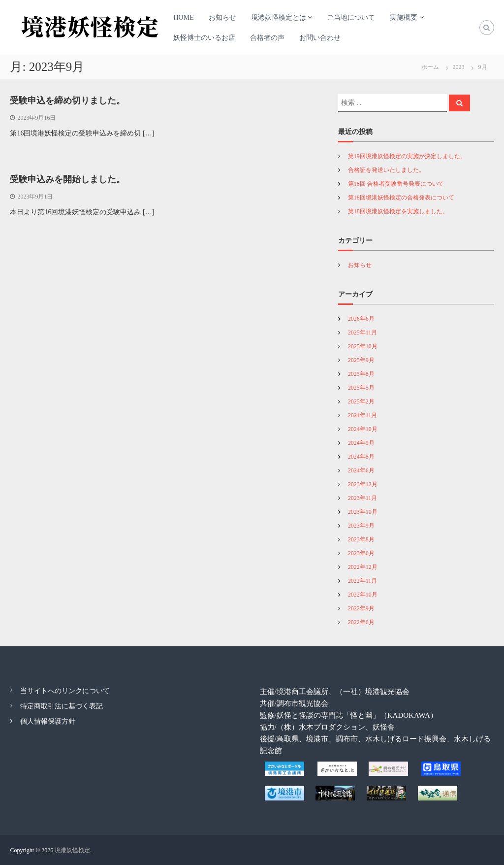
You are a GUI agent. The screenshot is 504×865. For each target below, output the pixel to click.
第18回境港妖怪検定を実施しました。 (398, 211)
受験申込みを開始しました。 (67, 179)
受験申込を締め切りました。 (67, 100)
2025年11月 (363, 333)
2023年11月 (363, 498)
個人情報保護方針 (48, 721)
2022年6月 (361, 622)
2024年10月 (363, 429)
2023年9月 (361, 526)
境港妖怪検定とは (279, 17)
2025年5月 (361, 388)
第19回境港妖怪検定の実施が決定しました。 (407, 156)
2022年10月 (363, 595)
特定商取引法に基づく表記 (62, 706)
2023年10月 (363, 512)
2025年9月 (361, 360)
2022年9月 (361, 608)
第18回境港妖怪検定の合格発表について (401, 198)
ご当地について (351, 17)
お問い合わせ (320, 38)
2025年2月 (361, 401)
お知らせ (222, 17)
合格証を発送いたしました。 (386, 170)
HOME (183, 17)
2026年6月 (361, 319)
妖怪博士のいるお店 (204, 38)
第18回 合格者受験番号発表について (396, 184)
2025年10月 (363, 346)
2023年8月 (361, 539)
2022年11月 (363, 581)
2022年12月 (363, 567)
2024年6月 (361, 470)
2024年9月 (361, 443)
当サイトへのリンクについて (65, 691)
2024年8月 (361, 457)
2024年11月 (363, 415)
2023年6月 (361, 553)
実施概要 (404, 17)
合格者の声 (267, 38)
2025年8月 (361, 374)
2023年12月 (363, 484)
